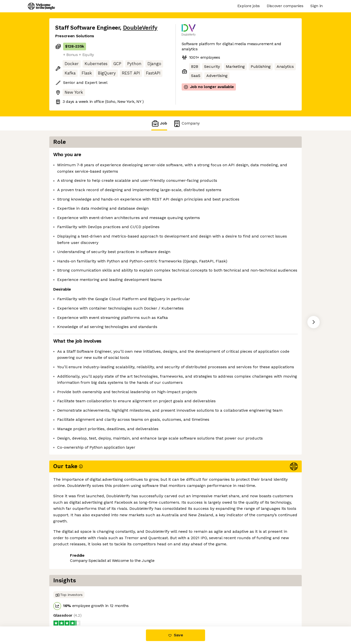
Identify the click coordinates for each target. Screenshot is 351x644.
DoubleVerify (140, 28)
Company (186, 123)
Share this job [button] (69, 606)
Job (159, 123)
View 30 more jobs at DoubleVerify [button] (122, 606)
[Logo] (41, 6)
